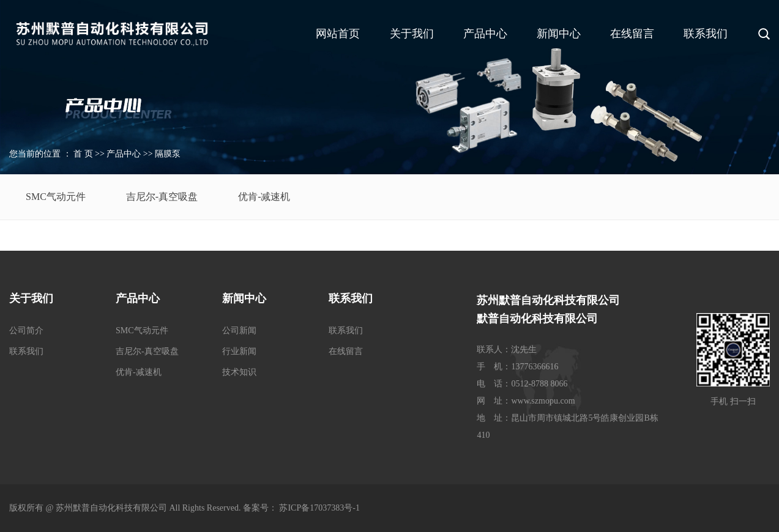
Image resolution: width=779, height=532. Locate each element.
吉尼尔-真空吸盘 (162, 197)
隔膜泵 (168, 154)
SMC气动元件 (56, 197)
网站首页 (338, 34)
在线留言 (632, 34)
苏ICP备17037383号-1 (319, 508)
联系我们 (706, 34)
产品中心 (485, 34)
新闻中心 (559, 34)
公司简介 (26, 331)
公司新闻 (239, 331)
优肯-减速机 (264, 197)
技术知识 (239, 372)
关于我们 (412, 34)
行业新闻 (239, 351)
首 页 (83, 154)
